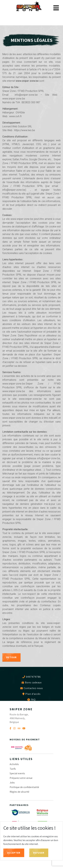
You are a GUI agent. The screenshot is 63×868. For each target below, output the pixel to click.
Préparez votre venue (21, 778)
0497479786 (33, 677)
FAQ (33, 700)
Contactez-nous (33, 688)
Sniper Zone (29, 7)
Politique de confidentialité (24, 787)
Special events (17, 773)
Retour (11, 657)
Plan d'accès (33, 694)
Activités (14, 764)
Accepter (14, 853)
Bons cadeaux (33, 683)
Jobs (12, 783)
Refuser (39, 853)
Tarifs (13, 769)
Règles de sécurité (19, 792)
